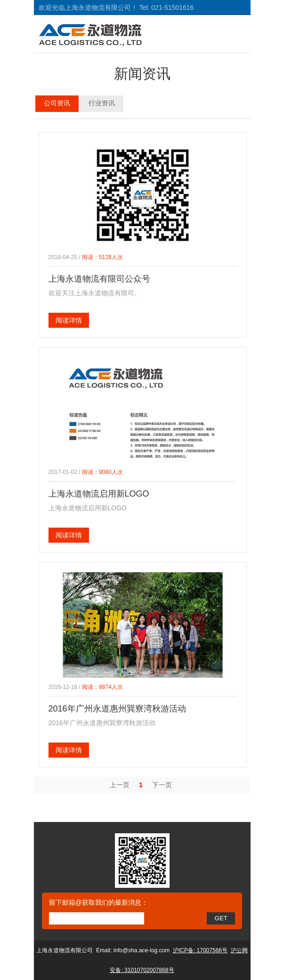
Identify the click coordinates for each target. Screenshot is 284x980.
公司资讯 (57, 103)
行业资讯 (102, 103)
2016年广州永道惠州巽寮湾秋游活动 (117, 709)
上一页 (120, 785)
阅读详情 (69, 320)
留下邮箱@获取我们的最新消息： (98, 902)
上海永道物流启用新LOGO (99, 494)
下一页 (162, 785)
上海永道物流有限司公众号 (99, 279)
